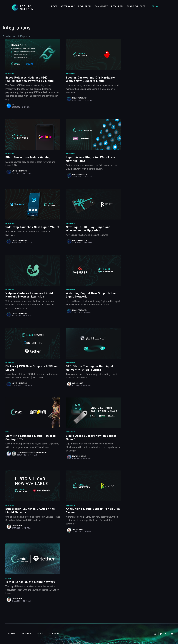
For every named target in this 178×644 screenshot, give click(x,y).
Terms (12, 634)
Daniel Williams (40, 453)
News (54, 6)
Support (54, 634)
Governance (68, 6)
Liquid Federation (80, 98)
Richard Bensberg (24, 453)
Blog (40, 634)
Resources (117, 6)
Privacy (26, 634)
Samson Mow (78, 383)
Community (101, 6)
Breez (14, 105)
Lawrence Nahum (79, 456)
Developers (85, 6)
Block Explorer (136, 6)
